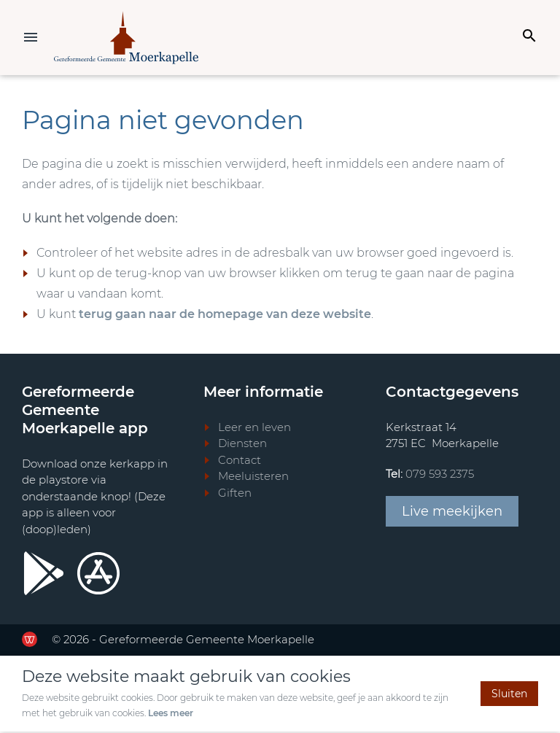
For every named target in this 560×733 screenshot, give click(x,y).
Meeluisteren (253, 477)
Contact (240, 461)
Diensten (242, 445)
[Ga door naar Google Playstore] (44, 575)
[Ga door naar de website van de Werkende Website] (30, 641)
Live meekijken (452, 513)
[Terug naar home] (128, 38)
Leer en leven (254, 428)
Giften (235, 494)
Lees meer (171, 714)
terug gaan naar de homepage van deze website (225, 315)
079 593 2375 (440, 475)
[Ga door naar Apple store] (98, 575)
